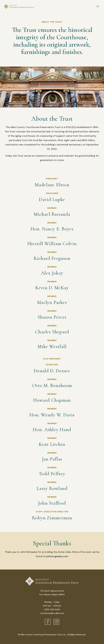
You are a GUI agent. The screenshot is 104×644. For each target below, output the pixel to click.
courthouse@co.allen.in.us (52, 613)
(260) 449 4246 (52, 610)
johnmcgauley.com (57, 556)
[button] (98, 6)
